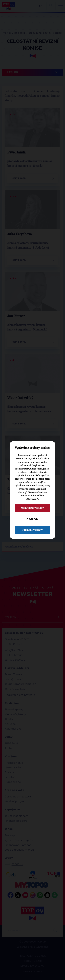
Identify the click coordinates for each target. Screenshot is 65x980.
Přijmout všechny (32, 530)
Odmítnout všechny (32, 508)
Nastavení (32, 519)
